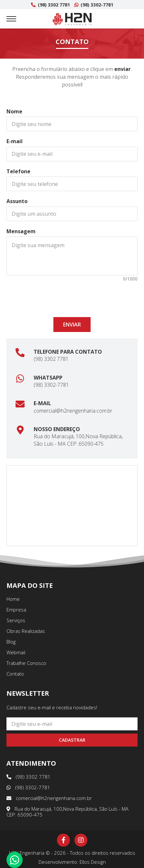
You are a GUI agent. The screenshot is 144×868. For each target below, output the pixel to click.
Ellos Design (93, 862)
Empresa (16, 610)
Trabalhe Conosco (26, 663)
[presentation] (72, 296)
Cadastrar (72, 740)
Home (13, 599)
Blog (11, 642)
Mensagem (21, 231)
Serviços (16, 620)
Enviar (72, 325)
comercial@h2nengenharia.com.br (73, 411)
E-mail (15, 141)
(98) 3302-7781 (94, 5)
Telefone (18, 171)
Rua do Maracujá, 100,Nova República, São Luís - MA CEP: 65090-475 (78, 440)
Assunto (17, 201)
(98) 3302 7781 (50, 5)
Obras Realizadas (26, 631)
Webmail (16, 652)
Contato (15, 674)
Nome (14, 111)
